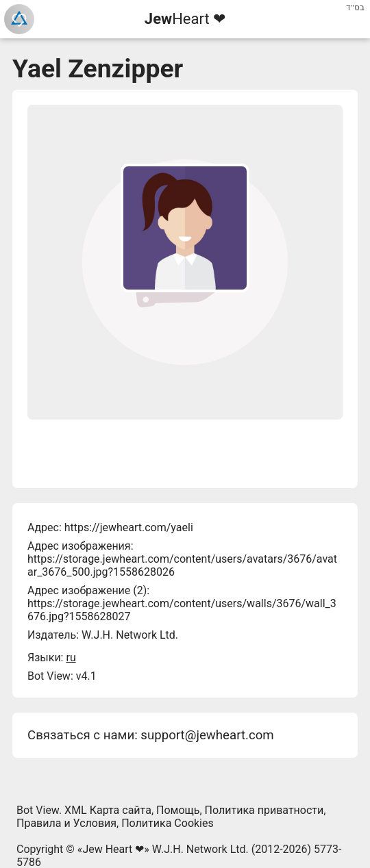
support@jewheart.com (207, 735)
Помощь (178, 810)
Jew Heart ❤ (113, 849)
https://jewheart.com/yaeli (129, 527)
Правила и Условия (66, 823)
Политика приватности (264, 810)
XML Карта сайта (108, 810)
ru (71, 658)
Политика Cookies (168, 823)
